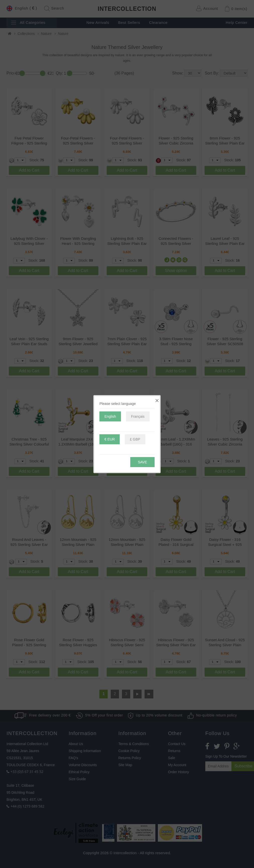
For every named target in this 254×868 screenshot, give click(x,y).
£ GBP (135, 439)
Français (138, 416)
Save (142, 462)
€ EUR (110, 439)
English (110, 416)
